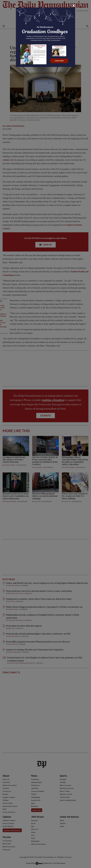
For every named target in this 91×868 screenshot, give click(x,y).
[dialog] (45, 434)
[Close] (74, 6)
